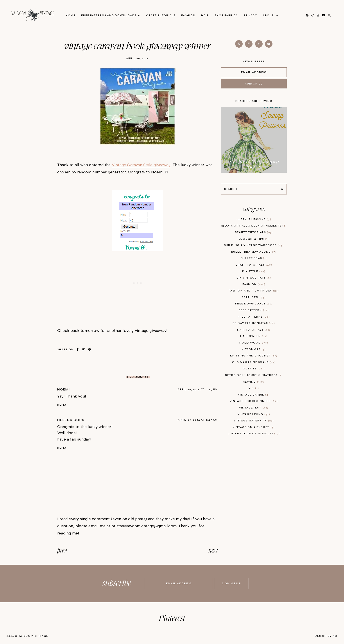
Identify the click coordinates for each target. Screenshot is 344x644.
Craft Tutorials (161, 15)
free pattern (254, 310)
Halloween (254, 336)
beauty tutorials (254, 232)
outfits (254, 369)
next (213, 551)
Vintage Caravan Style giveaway (141, 165)
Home (71, 15)
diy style (254, 271)
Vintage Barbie (254, 395)
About (269, 15)
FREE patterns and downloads (109, 15)
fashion (254, 284)
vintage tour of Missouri (254, 434)
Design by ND (326, 636)
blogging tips (254, 239)
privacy (250, 15)
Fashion (188, 15)
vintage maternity (254, 421)
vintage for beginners (254, 401)
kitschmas (254, 349)
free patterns (254, 317)
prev (62, 551)
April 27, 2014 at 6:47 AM (198, 420)
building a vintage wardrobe (254, 245)
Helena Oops (71, 420)
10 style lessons (254, 219)
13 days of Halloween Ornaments (254, 226)
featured (254, 297)
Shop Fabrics (226, 15)
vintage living (254, 414)
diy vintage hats (254, 278)
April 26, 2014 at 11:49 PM (198, 389)
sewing (254, 382)
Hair (205, 15)
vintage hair (254, 408)
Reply (62, 405)
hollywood (254, 343)
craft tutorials (254, 265)
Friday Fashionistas (254, 323)
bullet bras (254, 258)
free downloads (254, 304)
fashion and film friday (254, 291)
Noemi (64, 389)
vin (254, 388)
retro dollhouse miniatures (254, 375)
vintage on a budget (254, 427)
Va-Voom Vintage (33, 636)
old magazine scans (254, 362)
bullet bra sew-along (254, 252)
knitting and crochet (254, 356)
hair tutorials (254, 330)
